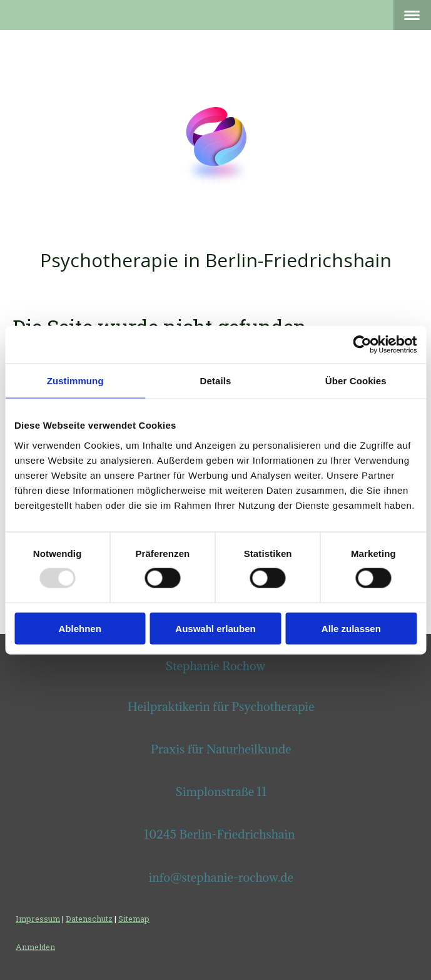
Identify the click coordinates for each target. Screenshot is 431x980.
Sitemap (134, 919)
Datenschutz (89, 919)
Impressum (38, 919)
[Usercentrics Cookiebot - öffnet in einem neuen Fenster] (362, 345)
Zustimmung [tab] (75, 381)
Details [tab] (216, 381)
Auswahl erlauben (215, 628)
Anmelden (35, 947)
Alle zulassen (351, 628)
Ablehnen (80, 628)
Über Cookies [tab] (356, 381)
